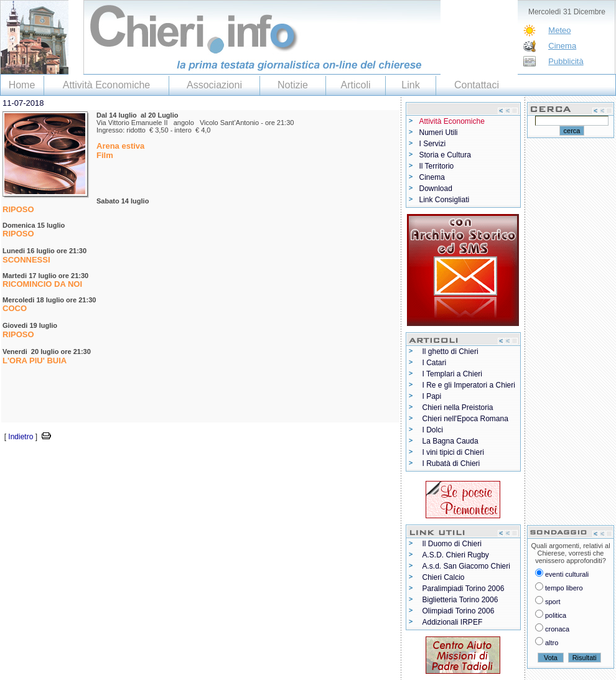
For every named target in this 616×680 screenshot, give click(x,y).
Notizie (293, 85)
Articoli (355, 85)
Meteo (559, 30)
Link (410, 85)
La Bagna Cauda (450, 441)
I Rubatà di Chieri (451, 463)
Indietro (21, 437)
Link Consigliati (445, 200)
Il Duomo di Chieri (452, 544)
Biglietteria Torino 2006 (460, 600)
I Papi (432, 396)
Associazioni (214, 85)
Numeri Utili (439, 133)
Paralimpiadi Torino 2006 (464, 589)
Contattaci (477, 85)
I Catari (435, 363)
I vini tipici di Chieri (453, 452)
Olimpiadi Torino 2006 (459, 611)
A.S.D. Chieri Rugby (456, 555)
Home (22, 85)
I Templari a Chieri (452, 374)
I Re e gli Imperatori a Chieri (469, 385)
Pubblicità (566, 61)
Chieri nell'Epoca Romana (465, 419)
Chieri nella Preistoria (458, 408)
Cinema (562, 46)
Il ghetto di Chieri (450, 352)
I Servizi (433, 144)
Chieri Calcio (444, 577)
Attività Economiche (107, 85)
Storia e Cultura (445, 155)
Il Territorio (437, 166)
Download (436, 189)
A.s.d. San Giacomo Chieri (466, 566)
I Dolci (433, 430)
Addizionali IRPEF (453, 622)
